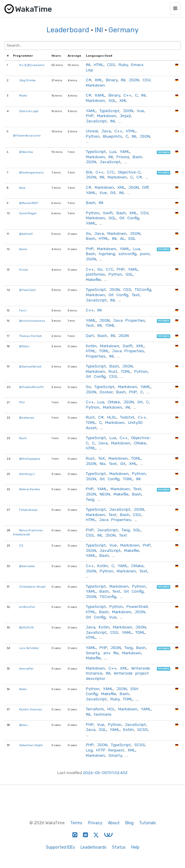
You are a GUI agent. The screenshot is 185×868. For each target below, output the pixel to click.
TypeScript (109, 111)
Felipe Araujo (28, 510)
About (114, 823)
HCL (111, 709)
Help (135, 847)
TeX (102, 458)
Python (93, 136)
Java (106, 131)
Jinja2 (125, 116)
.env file (111, 653)
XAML (100, 95)
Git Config (129, 218)
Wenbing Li (27, 474)
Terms (76, 823)
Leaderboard (68, 30)
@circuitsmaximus (32, 321)
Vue (140, 111)
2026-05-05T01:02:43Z (105, 773)
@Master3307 (29, 203)
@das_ (24, 725)
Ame (22, 188)
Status (119, 847)
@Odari (24, 346)
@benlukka (27, 566)
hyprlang (107, 254)
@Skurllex (26, 152)
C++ (127, 95)
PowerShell (137, 606)
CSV (146, 80)
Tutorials (147, 823)
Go (88, 233)
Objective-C (129, 172)
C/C (111, 172)
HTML (99, 65)
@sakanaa (27, 418)
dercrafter (26, 669)
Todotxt (127, 417)
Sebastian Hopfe (31, 745)
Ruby (123, 65)
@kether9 (26, 234)
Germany (124, 30)
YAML (91, 111)
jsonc (145, 254)
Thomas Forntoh (31, 336)
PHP (90, 116)
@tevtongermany (31, 172)
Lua (113, 151)
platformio (95, 274)
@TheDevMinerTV (31, 387)
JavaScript (96, 121)
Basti (23, 438)
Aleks (23, 689)
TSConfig (143, 289)
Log (89, 750)
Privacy (95, 823)
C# (89, 80)
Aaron (23, 249)
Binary (112, 80)
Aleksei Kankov (30, 489)
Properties (96, 356)
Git (113, 193)
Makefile (93, 279)
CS (21, 546)
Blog (129, 823)
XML (99, 80)
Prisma (123, 157)
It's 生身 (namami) (32, 65)
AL (122, 238)
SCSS (143, 729)
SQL (112, 100)
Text (136, 295)
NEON (105, 494)
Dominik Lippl (29, 111)
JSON (134, 80)
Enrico (24, 270)
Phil (22, 402)
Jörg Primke (27, 80)
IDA (89, 172)
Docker (106, 392)
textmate (103, 714)
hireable (164, 152)
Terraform (95, 709)
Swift (108, 213)
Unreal (92, 131)
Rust (113, 371)
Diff (145, 187)
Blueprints (112, 136)
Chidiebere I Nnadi (32, 587)
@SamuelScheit (30, 366)
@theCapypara (30, 459)
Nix (102, 464)
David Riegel (28, 213)
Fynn (23, 310)
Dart (90, 336)
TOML (110, 325)
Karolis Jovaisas (31, 709)
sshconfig (127, 254)
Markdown (95, 85)
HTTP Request (110, 750)
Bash (137, 157)
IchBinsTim (27, 607)
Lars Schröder (29, 648)
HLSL (112, 417)
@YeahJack (27, 290)
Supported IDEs (60, 847)
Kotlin (91, 346)
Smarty (92, 653)
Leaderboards (94, 847)
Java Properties (129, 320)
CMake (114, 402)
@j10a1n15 (26, 627)
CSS (111, 65)
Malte (23, 96)
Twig (90, 499)
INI (99, 30)
